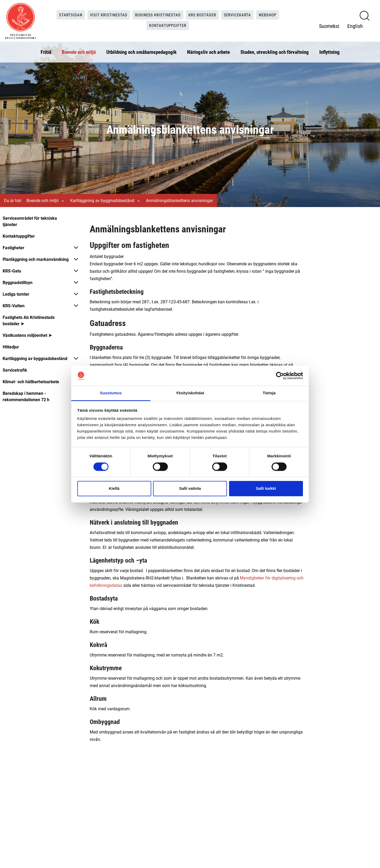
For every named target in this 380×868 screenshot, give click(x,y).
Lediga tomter (16, 294)
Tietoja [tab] (269, 393)
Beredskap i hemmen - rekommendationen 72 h (26, 396)
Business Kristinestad (157, 14)
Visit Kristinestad (106, 14)
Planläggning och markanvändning (36, 259)
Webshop (272, 14)
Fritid (46, 51)
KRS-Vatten (14, 306)
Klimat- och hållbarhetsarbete (31, 382)
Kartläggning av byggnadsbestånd (102, 200)
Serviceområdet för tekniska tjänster (30, 221)
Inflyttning (329, 51)
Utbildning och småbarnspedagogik (141, 51)
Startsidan (67, 14)
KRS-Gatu (12, 271)
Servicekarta (240, 14)
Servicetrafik (15, 370)
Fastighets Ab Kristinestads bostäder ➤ (29, 320)
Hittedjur (11, 347)
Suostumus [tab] (111, 393)
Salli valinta (190, 489)
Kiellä (114, 489)
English (355, 25)
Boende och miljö (79, 51)
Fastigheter (13, 248)
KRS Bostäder (203, 14)
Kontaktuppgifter (168, 25)
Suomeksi (329, 25)
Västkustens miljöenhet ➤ (27, 335)
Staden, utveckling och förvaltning (275, 51)
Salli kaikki (266, 489)
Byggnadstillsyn (18, 282)
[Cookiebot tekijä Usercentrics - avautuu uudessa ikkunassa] (280, 376)
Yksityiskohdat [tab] (190, 393)
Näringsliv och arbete (208, 51)
